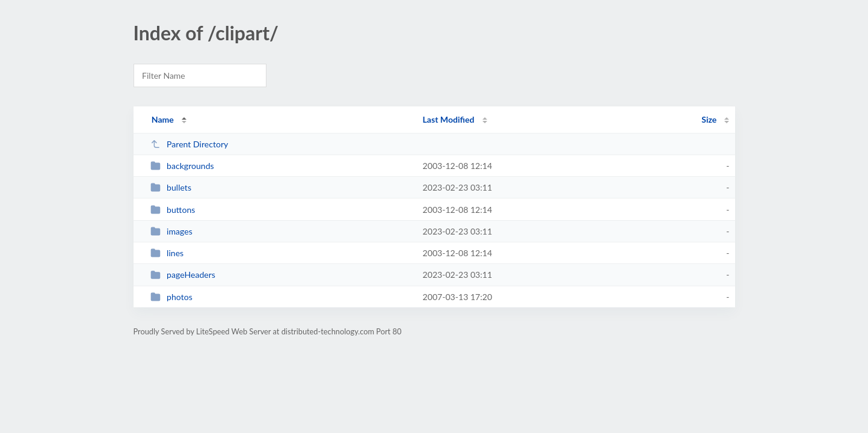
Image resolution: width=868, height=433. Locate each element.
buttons (173, 210)
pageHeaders (183, 275)
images (171, 231)
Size (709, 119)
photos (171, 297)
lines (167, 253)
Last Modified (449, 119)
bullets (171, 187)
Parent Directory (189, 144)
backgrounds (182, 166)
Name (163, 119)
